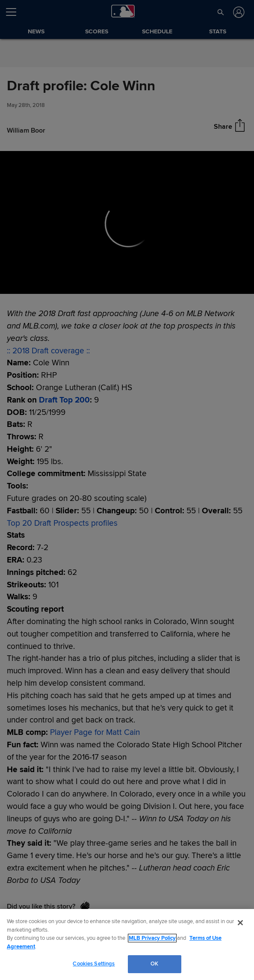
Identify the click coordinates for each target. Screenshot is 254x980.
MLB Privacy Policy (152, 938)
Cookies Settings (94, 964)
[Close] (240, 923)
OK (154, 964)
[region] (127, 944)
